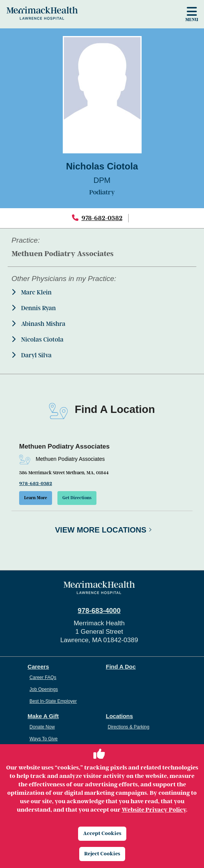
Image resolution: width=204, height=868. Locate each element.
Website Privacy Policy (154, 810)
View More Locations (101, 530)
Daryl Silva (32, 355)
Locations (120, 716)
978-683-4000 (99, 611)
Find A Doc (121, 667)
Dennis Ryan (34, 308)
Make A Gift (43, 716)
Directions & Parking (129, 727)
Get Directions (77, 498)
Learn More (36, 498)
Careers (38, 667)
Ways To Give (43, 739)
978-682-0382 (102, 218)
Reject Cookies (102, 854)
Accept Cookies (102, 833)
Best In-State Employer (53, 701)
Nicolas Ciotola (38, 339)
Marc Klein (32, 292)
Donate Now (42, 727)
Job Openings (44, 689)
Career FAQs (43, 677)
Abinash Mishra (38, 324)
